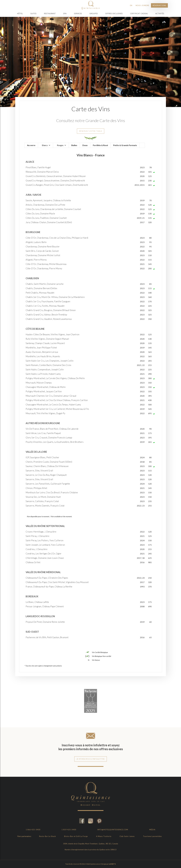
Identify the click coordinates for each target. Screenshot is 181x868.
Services (78, 13)
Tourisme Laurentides (152, 836)
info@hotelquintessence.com (113, 830)
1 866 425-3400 (33, 830)
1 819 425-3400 (69, 830)
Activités (160, 13)
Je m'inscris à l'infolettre (91, 759)
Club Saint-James (127, 836)
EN (131, 5)
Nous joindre (142, 5)
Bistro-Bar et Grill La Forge (76, 836)
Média (152, 830)
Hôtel (20, 13)
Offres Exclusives (114, 13)
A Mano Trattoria (104, 836)
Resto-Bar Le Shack (48, 836)
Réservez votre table (91, 131)
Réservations (159, 5)
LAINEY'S (112, 864)
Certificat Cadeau (139, 13)
